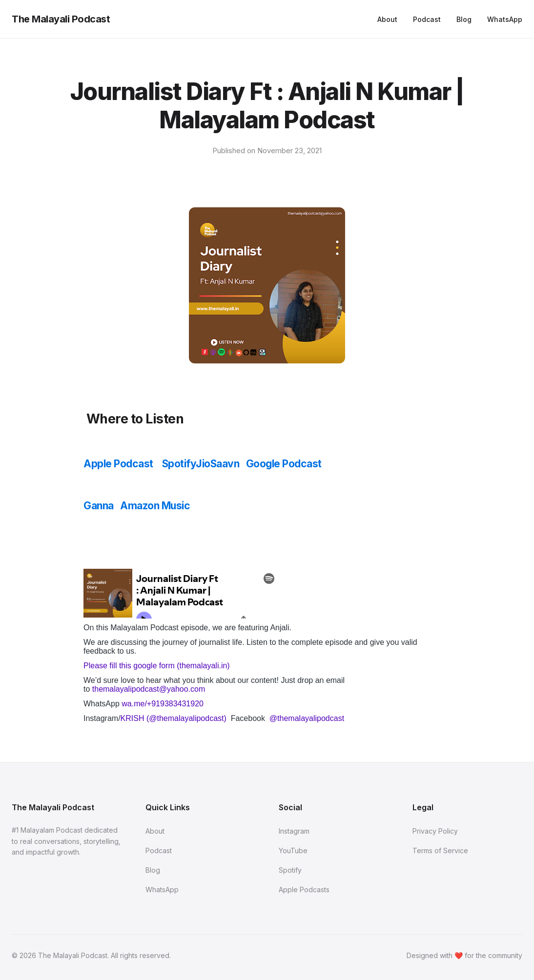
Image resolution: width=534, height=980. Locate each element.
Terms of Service (440, 850)
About (387, 19)
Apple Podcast (118, 464)
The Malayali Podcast (61, 19)
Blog (464, 19)
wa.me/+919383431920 (163, 704)
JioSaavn (217, 464)
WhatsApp (505, 19)
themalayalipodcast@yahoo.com (150, 689)
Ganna (99, 506)
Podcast (427, 19)
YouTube (293, 850)
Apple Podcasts (304, 890)
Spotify (179, 464)
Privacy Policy (435, 831)
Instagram (294, 831)
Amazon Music (156, 506)
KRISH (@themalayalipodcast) (175, 718)
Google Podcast (284, 464)
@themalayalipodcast (307, 718)
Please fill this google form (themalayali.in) (157, 666)
